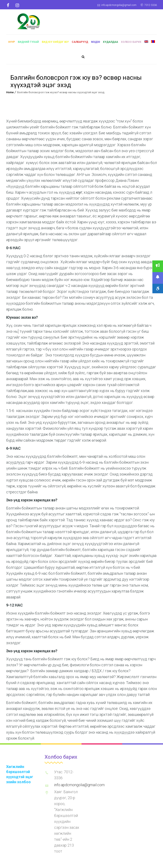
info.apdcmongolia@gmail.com (119, 5)
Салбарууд (80, 44)
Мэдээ (96, 44)
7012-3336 (151, 5)
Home (10, 94)
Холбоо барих (131, 44)
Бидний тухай (28, 44)
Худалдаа (110, 44)
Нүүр (12, 44)
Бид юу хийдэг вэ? (55, 44)
